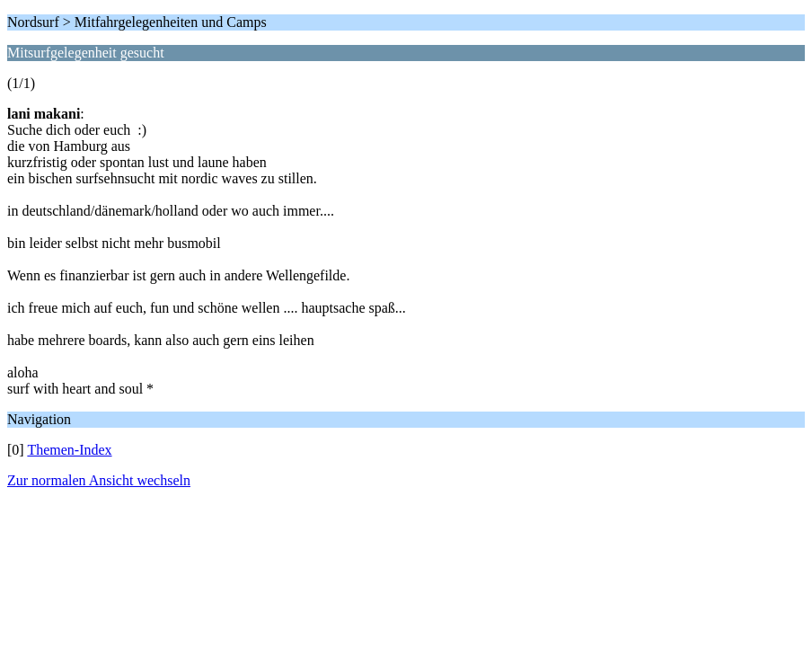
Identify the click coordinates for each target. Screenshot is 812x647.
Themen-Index (69, 450)
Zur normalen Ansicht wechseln (99, 480)
